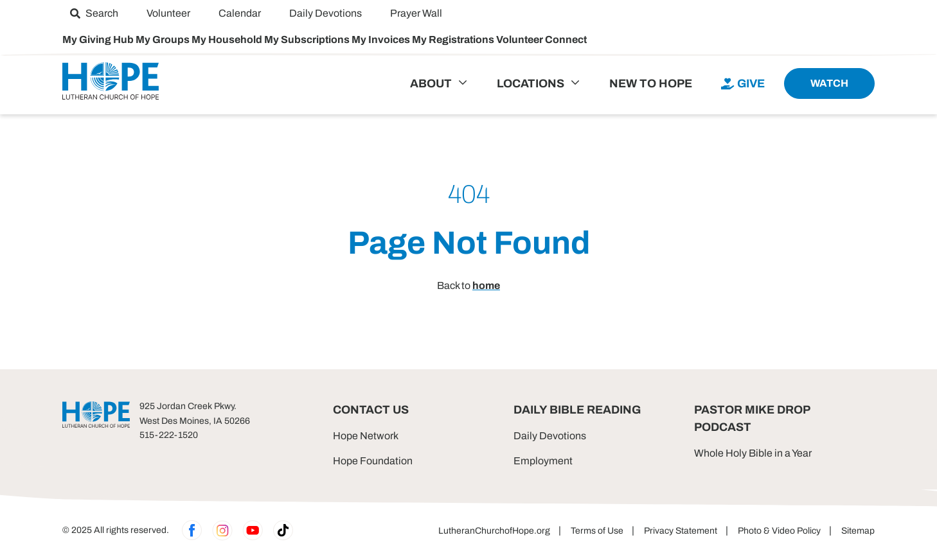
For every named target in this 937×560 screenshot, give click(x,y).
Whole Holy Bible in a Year (753, 453)
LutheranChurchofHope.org (494, 531)
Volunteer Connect (541, 39)
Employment (543, 461)
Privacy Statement (681, 531)
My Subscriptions (308, 39)
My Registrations (454, 39)
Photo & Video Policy (779, 531)
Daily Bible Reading (577, 410)
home (486, 285)
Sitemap (858, 531)
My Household (228, 39)
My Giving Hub (99, 39)
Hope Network (366, 436)
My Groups (164, 39)
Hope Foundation (373, 461)
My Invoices (382, 39)
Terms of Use (597, 531)
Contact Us (371, 410)
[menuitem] (94, 13)
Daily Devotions (550, 436)
